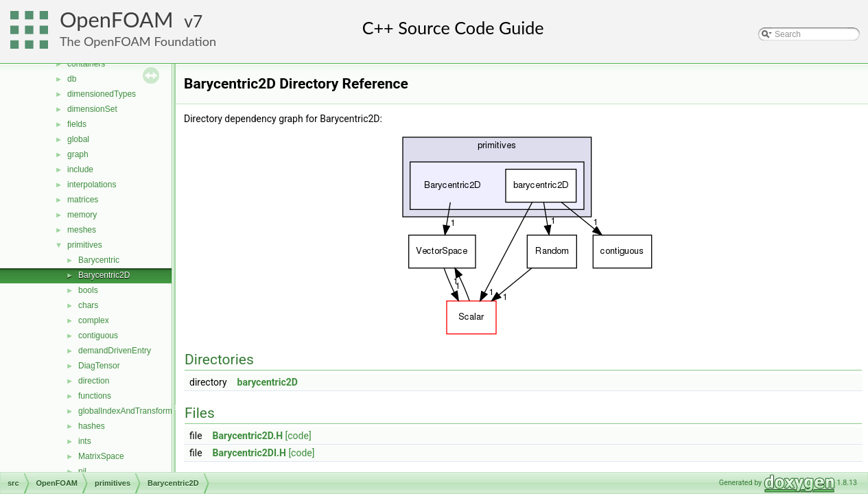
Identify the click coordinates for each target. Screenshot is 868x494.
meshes (82, 230)
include (80, 169)
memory (82, 215)
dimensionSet (92, 109)
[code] (298, 436)
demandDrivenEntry (115, 351)
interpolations (92, 185)
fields (77, 124)
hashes (92, 426)
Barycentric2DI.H (249, 453)
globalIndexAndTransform (125, 411)
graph (78, 154)
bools (88, 290)
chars (88, 305)
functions (95, 396)
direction (94, 381)
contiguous (98, 336)
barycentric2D (268, 382)
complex (94, 320)
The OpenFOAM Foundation (138, 41)
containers (86, 64)
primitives (85, 245)
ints (85, 441)
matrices (83, 200)
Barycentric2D (104, 275)
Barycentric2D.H (248, 436)
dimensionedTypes (102, 94)
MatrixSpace (101, 456)
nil (82, 471)
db (72, 79)
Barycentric (99, 260)
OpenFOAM (117, 20)
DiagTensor (99, 366)
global (78, 139)
